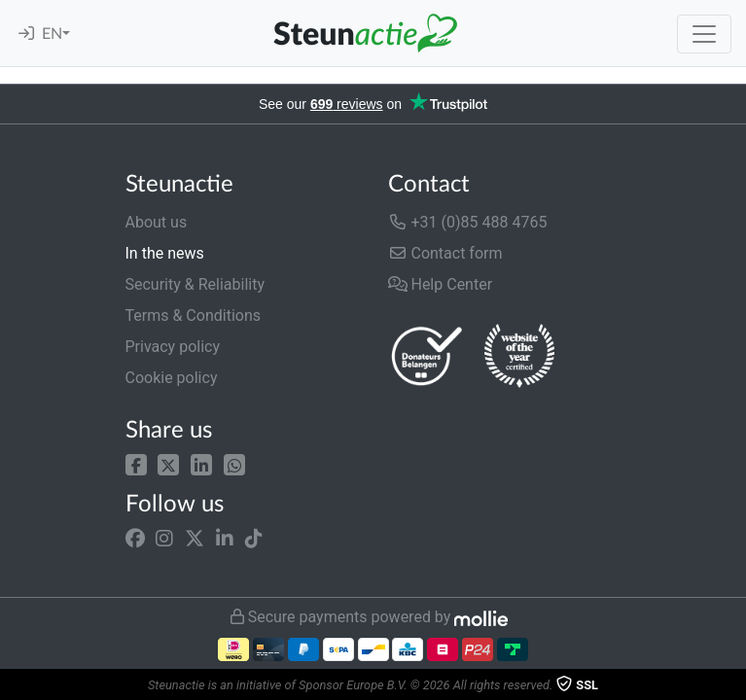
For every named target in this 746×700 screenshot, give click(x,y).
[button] (136, 463)
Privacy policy (173, 347)
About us (157, 222)
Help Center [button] (441, 284)
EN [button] (52, 34)
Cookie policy (172, 378)
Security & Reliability (195, 284)
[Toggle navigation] (704, 34)
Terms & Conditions (194, 315)
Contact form (445, 253)
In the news (165, 253)
